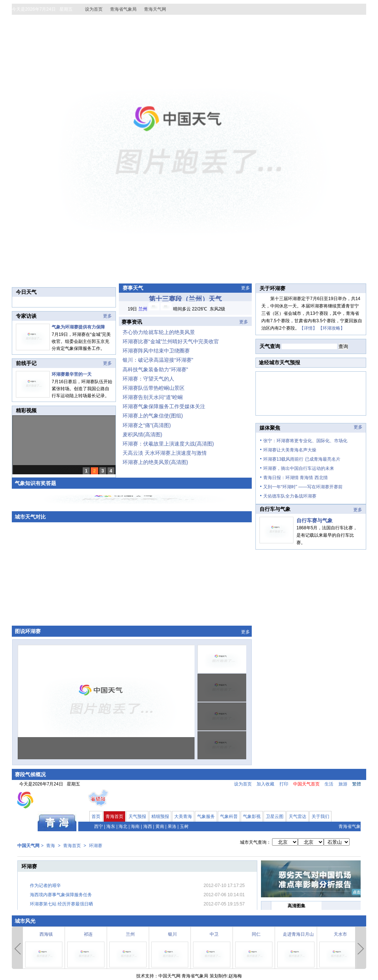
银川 (172, 934)
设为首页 (94, 9)
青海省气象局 (123, 9)
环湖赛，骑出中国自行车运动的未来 (299, 468)
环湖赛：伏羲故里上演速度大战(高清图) (168, 444)
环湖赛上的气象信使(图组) (153, 416)
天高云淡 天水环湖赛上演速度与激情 (165, 453)
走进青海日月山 (298, 934)
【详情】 (308, 328)
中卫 (214, 934)
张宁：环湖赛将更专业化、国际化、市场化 (305, 441)
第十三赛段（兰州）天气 (185, 299)
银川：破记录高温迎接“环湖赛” (158, 360)
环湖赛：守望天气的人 (148, 379)
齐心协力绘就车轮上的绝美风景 (159, 332)
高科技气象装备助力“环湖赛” (155, 369)
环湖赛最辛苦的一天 (72, 374)
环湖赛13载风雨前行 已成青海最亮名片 (302, 459)
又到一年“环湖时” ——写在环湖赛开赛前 (303, 487)
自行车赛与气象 (315, 520)
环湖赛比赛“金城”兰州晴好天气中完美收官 (171, 341)
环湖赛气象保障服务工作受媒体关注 (164, 406)
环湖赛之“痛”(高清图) (147, 425)
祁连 (88, 934)
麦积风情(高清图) (142, 434)
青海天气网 (155, 9)
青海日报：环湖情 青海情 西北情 (295, 478)
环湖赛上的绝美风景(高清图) (155, 462)
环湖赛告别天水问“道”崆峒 (153, 397)
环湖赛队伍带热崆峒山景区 (154, 388)
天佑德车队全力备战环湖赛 (290, 496)
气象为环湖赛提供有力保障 (78, 327)
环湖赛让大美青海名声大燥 (290, 450)
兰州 (130, 934)
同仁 (256, 934)
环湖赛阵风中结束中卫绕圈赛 (156, 351)
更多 (107, 316)
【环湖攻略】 (331, 328)
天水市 (340, 934)
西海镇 (46, 934)
